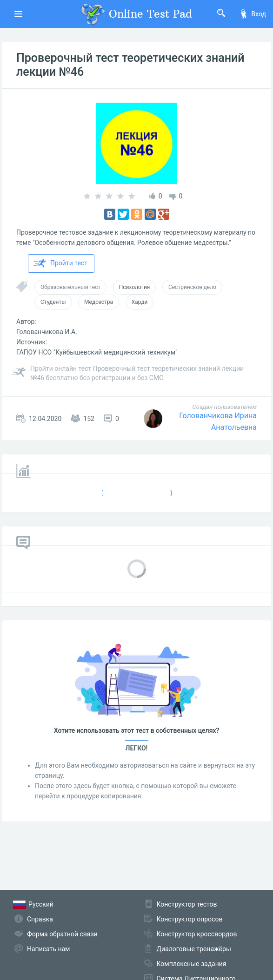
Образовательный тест (70, 287)
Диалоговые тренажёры (194, 949)
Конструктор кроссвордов (197, 934)
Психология (135, 287)
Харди (140, 302)
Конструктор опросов (190, 919)
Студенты (53, 302)
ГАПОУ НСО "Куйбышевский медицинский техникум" (97, 352)
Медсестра (99, 302)
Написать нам (48, 949)
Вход (253, 14)
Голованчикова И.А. (47, 332)
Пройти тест (60, 263)
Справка (40, 919)
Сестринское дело (192, 287)
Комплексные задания (192, 964)
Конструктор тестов (187, 904)
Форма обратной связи (62, 934)
